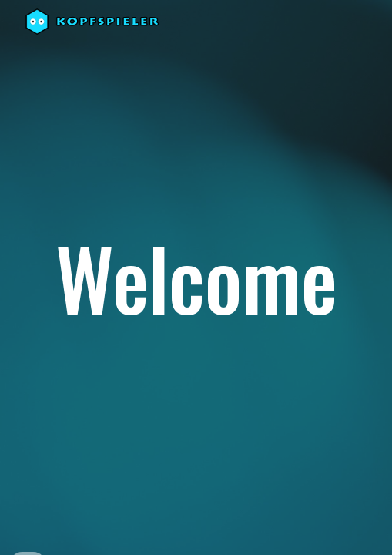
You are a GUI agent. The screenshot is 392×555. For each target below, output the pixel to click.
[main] (196, 278)
